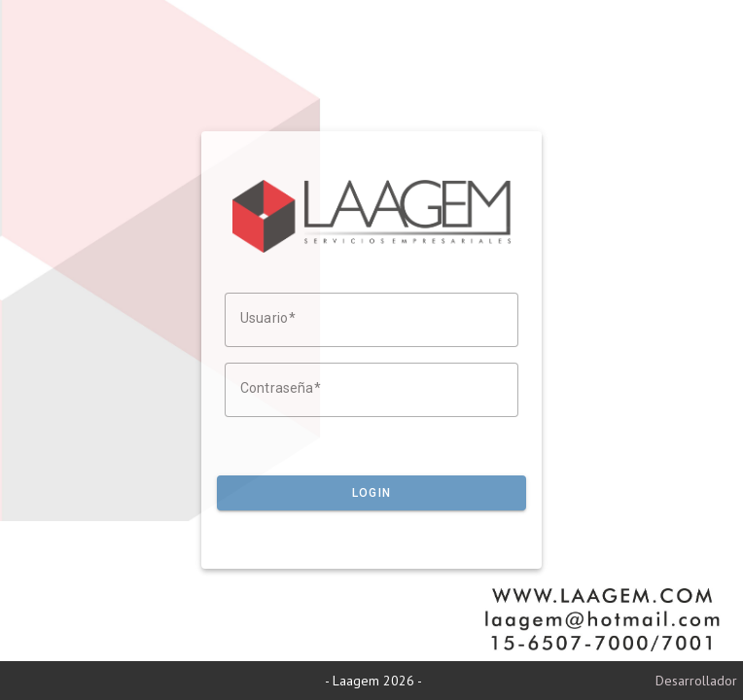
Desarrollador (696, 681)
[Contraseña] (371, 390)
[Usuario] (371, 320)
